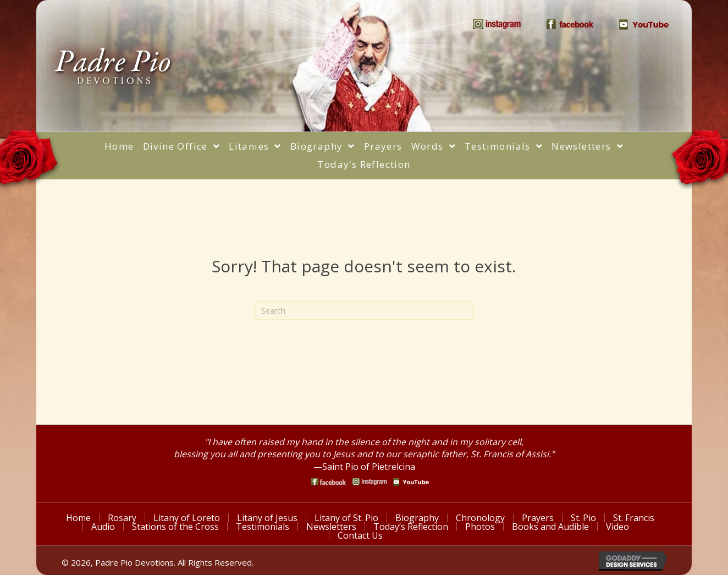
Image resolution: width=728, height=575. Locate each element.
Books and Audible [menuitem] (550, 527)
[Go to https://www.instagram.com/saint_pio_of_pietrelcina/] (370, 482)
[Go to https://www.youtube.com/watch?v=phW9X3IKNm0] (411, 482)
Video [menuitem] (617, 527)
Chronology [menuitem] (480, 518)
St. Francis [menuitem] (634, 518)
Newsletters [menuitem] (331, 527)
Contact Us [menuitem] (360, 535)
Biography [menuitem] (417, 518)
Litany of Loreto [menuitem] (187, 518)
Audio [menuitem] (103, 527)
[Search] (364, 310)
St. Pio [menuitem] (583, 518)
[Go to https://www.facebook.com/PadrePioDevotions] (329, 482)
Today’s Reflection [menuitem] (411, 527)
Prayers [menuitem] (538, 518)
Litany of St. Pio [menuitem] (346, 518)
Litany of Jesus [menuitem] (267, 518)
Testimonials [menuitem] (263, 527)
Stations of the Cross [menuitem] (175, 527)
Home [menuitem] (78, 518)
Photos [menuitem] (480, 527)
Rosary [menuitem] (122, 518)
